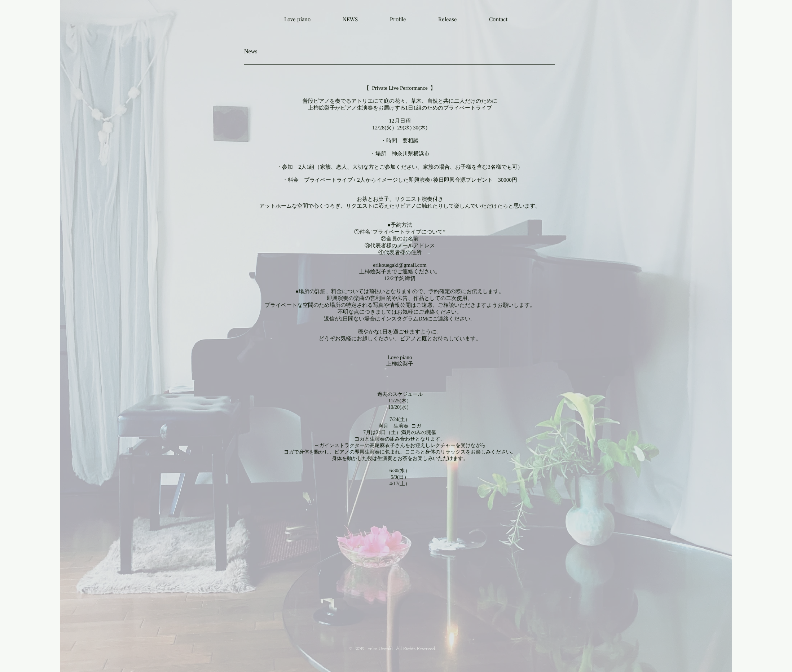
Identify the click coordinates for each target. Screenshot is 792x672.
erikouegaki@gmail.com (400, 265)
